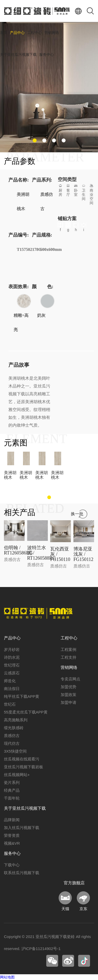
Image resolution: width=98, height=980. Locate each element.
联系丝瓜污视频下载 (22, 873)
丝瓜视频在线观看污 (22, 759)
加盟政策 (68, 695)
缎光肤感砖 (14, 728)
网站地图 (7, 977)
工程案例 (68, 649)
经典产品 (12, 790)
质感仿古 (12, 736)
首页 (4, 33)
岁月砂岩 (12, 649)
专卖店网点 (70, 679)
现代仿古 (12, 743)
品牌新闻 (12, 820)
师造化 (10, 681)
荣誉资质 (12, 835)
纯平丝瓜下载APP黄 (22, 696)
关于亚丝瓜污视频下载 (18, 55)
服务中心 (47, 55)
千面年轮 (12, 798)
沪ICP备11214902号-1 (41, 949)
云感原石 (12, 673)
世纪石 (10, 704)
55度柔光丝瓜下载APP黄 (26, 712)
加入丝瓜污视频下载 (22, 828)
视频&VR (12, 843)
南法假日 (12, 689)
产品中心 (17, 33)
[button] (35, 140)
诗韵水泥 (12, 657)
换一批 (77, 514)
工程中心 (34, 33)
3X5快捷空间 (15, 751)
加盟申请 (68, 702)
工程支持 (68, 657)
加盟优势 (68, 687)
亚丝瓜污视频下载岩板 (24, 767)
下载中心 (12, 865)
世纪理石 (12, 665)
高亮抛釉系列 (16, 720)
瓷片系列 (12, 782)
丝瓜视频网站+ (17, 775)
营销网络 (52, 33)
